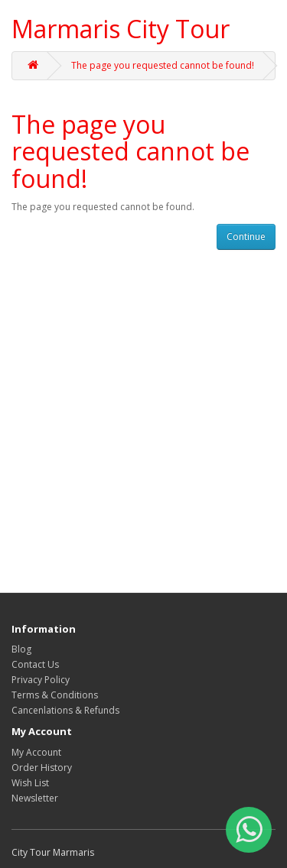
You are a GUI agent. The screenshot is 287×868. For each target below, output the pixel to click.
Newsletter (35, 798)
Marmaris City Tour (121, 29)
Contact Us (35, 664)
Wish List (30, 783)
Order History (42, 768)
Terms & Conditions (55, 695)
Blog (21, 649)
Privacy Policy (41, 680)
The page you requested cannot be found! (163, 65)
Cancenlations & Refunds (65, 710)
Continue (246, 236)
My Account (36, 752)
